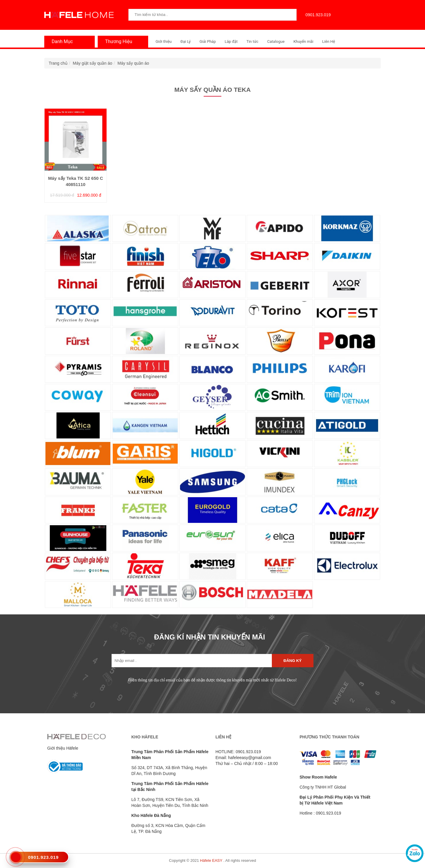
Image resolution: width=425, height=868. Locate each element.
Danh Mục (61, 41)
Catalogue (276, 41)
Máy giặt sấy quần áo (93, 63)
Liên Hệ (329, 41)
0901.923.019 (317, 15)
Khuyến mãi (303, 41)
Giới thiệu (164, 41)
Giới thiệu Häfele (63, 748)
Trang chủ (58, 63)
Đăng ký (293, 661)
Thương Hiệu (117, 41)
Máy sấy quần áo (133, 63)
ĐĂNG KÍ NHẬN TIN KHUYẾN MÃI (210, 637)
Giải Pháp (208, 41)
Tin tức (252, 41)
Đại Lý (185, 41)
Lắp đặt (231, 41)
